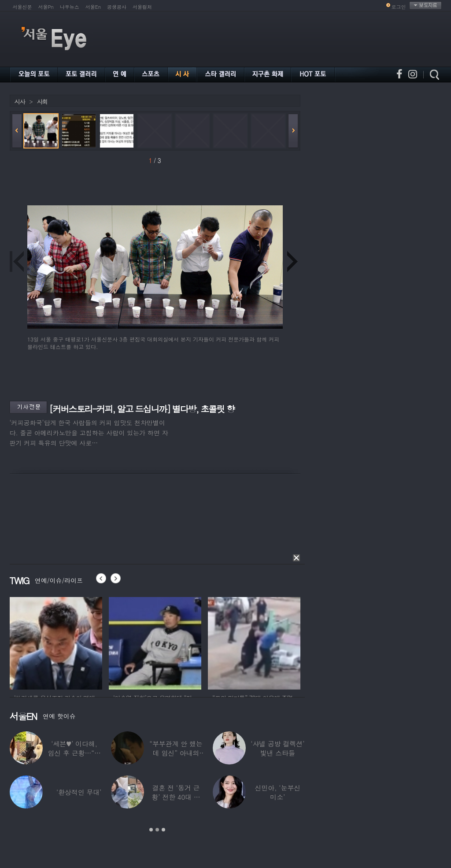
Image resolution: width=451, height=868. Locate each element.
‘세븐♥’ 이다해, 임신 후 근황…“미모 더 (74, 753)
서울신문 (22, 7)
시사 (20, 102)
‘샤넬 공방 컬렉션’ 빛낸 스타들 (277, 748)
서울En (93, 7)
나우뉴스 (70, 7)
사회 (42, 102)
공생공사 (117, 7)
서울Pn (46, 7)
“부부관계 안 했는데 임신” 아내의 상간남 (176, 753)
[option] (56, 642)
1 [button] (151, 830)
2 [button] (157, 830)
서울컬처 (142, 7)
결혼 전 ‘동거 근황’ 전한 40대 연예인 (176, 797)
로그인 (399, 7)
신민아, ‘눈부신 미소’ (277, 792)
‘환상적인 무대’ (78, 792)
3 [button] (163, 830)
